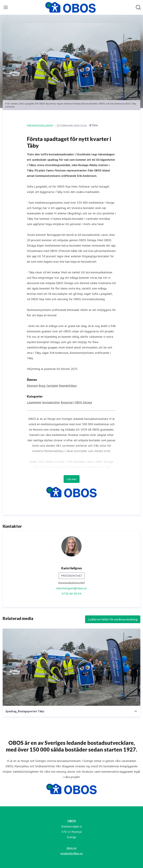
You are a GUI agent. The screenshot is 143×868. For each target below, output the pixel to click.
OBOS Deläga (83, 402)
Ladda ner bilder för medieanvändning (113, 619)
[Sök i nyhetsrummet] (138, 7)
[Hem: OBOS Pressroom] (70, 7)
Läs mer (72, 479)
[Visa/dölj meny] (6, 7)
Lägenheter (34, 402)
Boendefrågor (68, 386)
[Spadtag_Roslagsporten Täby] (71, 667)
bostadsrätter (51, 402)
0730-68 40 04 (71, 594)
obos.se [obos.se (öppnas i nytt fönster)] (71, 848)
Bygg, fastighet (48, 386)
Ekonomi (32, 386)
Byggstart (67, 402)
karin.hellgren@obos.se (71, 588)
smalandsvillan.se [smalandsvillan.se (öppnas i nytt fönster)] (71, 853)
